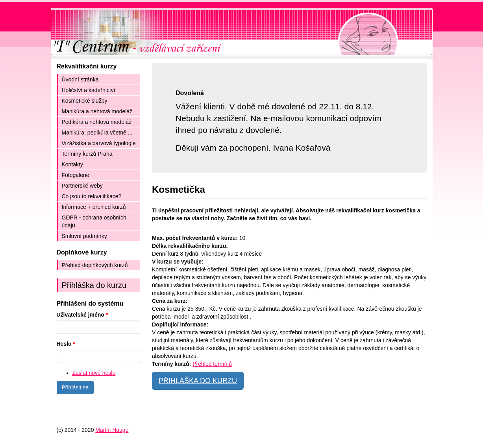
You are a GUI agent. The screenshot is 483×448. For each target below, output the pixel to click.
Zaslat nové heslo (94, 373)
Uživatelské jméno (82, 315)
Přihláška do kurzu (94, 285)
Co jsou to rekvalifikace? (92, 196)
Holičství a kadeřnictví (89, 90)
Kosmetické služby (85, 101)
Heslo (66, 344)
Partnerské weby (82, 186)
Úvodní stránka (80, 79)
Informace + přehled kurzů (94, 207)
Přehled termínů (212, 364)
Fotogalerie (76, 175)
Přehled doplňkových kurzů (95, 265)
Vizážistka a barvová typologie (99, 143)
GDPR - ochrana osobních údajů (94, 221)
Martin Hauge (112, 430)
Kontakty (72, 164)
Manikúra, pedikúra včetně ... (97, 133)
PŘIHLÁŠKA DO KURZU (198, 381)
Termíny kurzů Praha (87, 154)
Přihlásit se (75, 387)
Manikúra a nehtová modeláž (97, 111)
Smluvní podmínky (84, 236)
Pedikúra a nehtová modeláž (97, 122)
